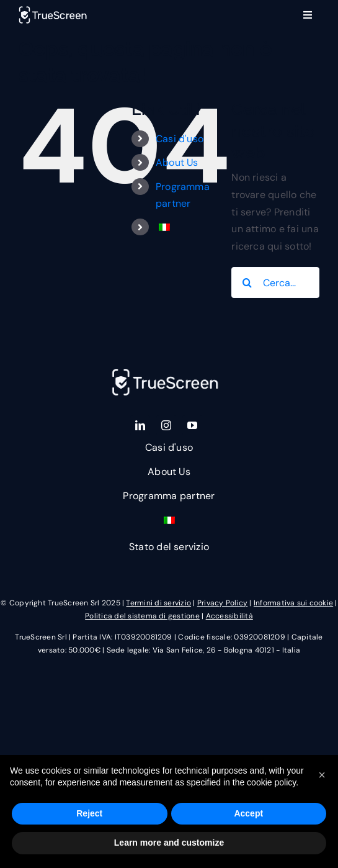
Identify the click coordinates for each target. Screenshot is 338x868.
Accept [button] (248, 813)
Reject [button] (89, 813)
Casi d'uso (180, 139)
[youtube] (192, 425)
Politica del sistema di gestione (142, 615)
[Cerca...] (275, 283)
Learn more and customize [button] (169, 843)
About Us (177, 162)
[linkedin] (140, 425)
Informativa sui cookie (293, 603)
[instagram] (166, 425)
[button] (322, 775)
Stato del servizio (169, 547)
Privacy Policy (222, 603)
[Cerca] (247, 283)
